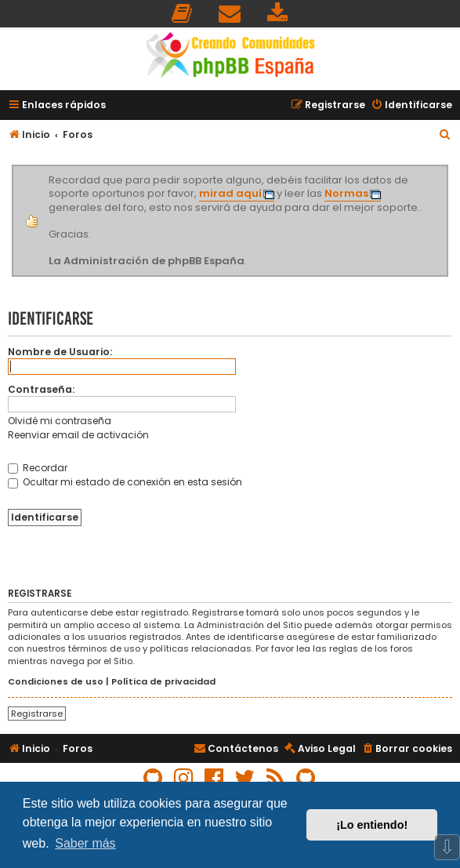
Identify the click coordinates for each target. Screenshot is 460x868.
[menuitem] (183, 14)
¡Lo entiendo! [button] (372, 825)
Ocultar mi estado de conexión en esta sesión (125, 482)
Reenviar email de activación (78, 435)
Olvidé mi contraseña (60, 421)
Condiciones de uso (56, 682)
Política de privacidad (163, 682)
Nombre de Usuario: (60, 352)
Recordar (38, 468)
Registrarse (37, 714)
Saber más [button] (85, 843)
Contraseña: (41, 389)
